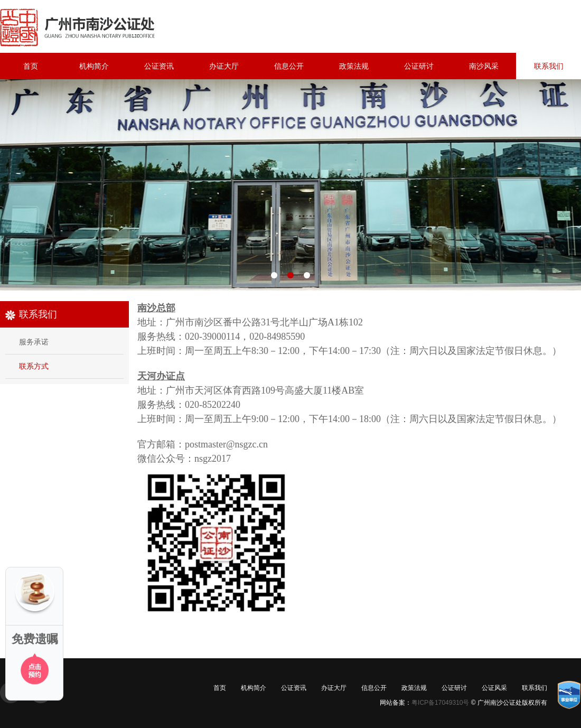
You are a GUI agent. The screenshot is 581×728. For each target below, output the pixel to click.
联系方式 (34, 366)
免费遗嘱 (35, 639)
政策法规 (354, 66)
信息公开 (289, 66)
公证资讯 (159, 66)
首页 (31, 66)
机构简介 (94, 66)
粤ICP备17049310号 (440, 703)
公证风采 (494, 688)
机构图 (290, 185)
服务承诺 (34, 342)
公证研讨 (419, 66)
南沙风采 (484, 66)
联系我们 (549, 66)
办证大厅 (224, 66)
